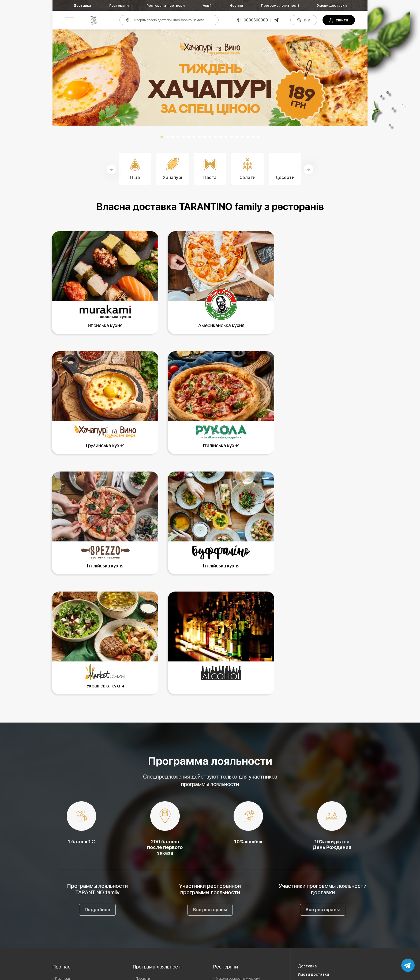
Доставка (82, 5)
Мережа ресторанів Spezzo (236, 898)
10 (210, 137)
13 (226, 137)
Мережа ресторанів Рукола (236, 873)
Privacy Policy (267, 974)
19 (258, 137)
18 (253, 137)
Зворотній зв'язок (68, 889)
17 (247, 137)
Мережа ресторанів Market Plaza (240, 906)
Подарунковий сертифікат (155, 881)
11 (215, 137)
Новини (236, 5)
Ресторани (119, 5)
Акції (207, 5)
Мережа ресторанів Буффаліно (238, 889)
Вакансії (61, 873)
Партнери (63, 865)
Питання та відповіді (151, 898)
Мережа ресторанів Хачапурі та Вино (243, 881)
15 (237, 137)
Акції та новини (312, 869)
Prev (59, 78)
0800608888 (256, 20)
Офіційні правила (148, 873)
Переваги (143, 865)
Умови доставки (332, 5)
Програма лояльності (280, 5)
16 (242, 137)
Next (361, 78)
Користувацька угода (71, 881)
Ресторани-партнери (166, 5)
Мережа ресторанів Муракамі (238, 865)
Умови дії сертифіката (152, 889)
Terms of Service (300, 974)
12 (221, 137)
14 (231, 137)
